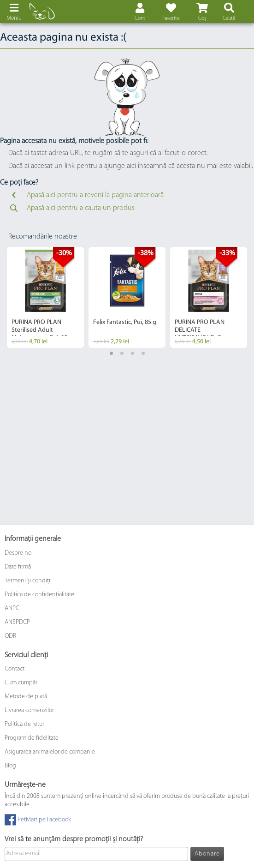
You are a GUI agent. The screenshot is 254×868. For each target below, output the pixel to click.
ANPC (12, 608)
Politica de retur (24, 724)
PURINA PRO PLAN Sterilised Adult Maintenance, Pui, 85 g (42, 330)
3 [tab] (133, 353)
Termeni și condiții (28, 581)
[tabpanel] (45, 297)
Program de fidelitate (32, 738)
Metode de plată (26, 697)
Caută (229, 18)
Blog (10, 766)
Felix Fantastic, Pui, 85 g (125, 322)
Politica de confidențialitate (39, 595)
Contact (15, 669)
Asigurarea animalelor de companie (50, 752)
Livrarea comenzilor (29, 710)
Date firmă (18, 567)
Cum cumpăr (21, 683)
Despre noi (19, 553)
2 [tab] (122, 353)
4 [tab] (143, 353)
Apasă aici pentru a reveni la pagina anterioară (86, 195)
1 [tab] (111, 353)
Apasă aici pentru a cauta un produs (71, 208)
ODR (10, 636)
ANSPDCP (17, 622)
